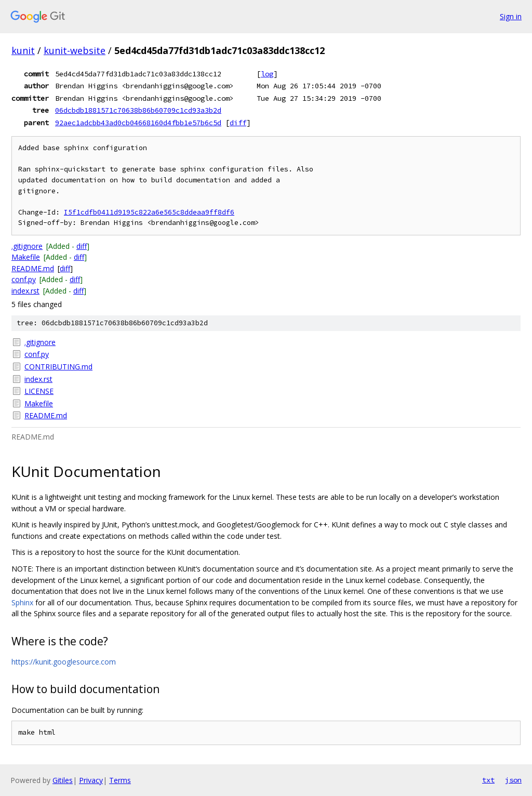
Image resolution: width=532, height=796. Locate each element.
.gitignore (27, 246)
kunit (23, 50)
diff (238, 123)
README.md (33, 268)
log (267, 74)
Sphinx (22, 602)
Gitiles (63, 780)
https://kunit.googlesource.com (64, 662)
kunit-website (75, 50)
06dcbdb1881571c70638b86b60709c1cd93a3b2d (138, 110)
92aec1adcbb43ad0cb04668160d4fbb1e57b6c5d (138, 123)
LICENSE (39, 391)
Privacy (91, 780)
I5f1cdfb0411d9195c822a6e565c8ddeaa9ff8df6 (149, 212)
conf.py (24, 279)
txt (488, 780)
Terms (120, 780)
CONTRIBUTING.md (58, 367)
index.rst (25, 291)
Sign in (511, 16)
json (513, 780)
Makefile (26, 257)
